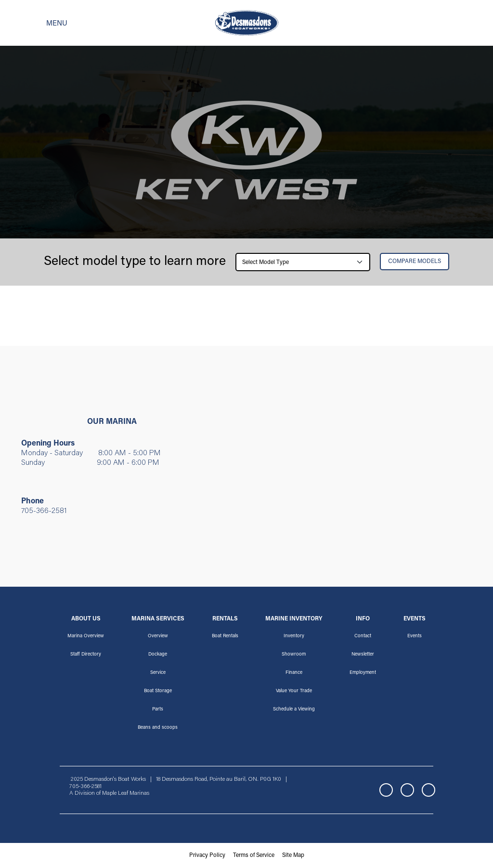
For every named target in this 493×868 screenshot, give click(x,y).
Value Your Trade (294, 691)
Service (158, 673)
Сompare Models (415, 262)
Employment (363, 673)
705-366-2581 (44, 511)
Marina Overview (86, 636)
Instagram (407, 790)
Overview (158, 636)
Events (415, 636)
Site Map (293, 855)
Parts (158, 710)
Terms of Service (254, 855)
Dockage (158, 655)
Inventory (294, 636)
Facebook (386, 790)
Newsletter (363, 655)
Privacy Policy (207, 855)
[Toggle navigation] (41, 23)
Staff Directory (86, 655)
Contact (363, 636)
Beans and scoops (158, 728)
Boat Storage (158, 691)
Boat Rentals (225, 636)
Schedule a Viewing (294, 710)
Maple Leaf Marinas (126, 793)
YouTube (428, 790)
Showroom (294, 655)
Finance (294, 673)
